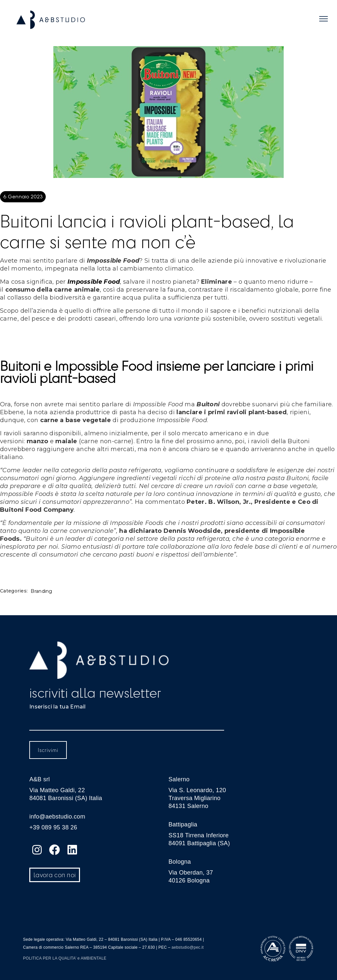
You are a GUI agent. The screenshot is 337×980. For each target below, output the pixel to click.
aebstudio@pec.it (188, 947)
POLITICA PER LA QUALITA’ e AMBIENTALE (65, 958)
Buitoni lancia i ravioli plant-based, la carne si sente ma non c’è (147, 231)
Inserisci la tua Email (58, 707)
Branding (41, 591)
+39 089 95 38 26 (53, 827)
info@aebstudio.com (57, 817)
